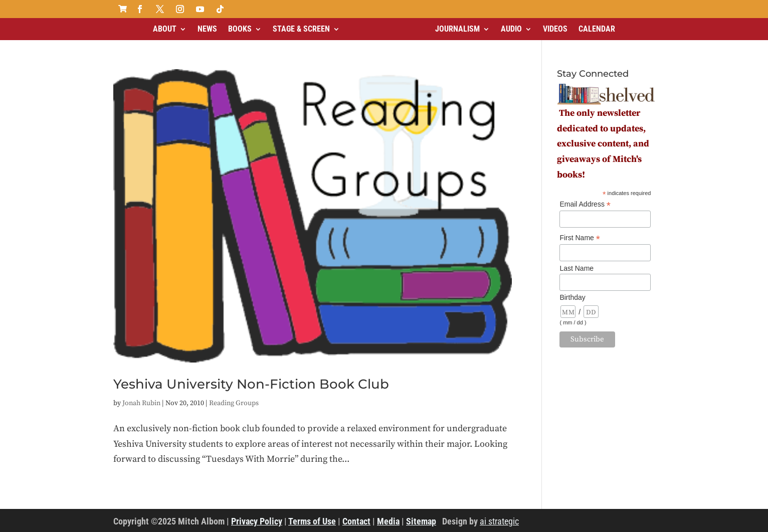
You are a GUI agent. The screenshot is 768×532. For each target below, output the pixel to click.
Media (388, 521)
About (165, 29)
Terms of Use (312, 521)
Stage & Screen (301, 29)
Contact (356, 521)
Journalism (457, 29)
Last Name (577, 268)
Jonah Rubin (141, 403)
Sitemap (421, 521)
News (207, 29)
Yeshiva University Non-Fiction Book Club (251, 384)
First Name (580, 238)
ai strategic (499, 521)
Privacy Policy (257, 521)
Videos (555, 29)
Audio (511, 29)
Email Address (585, 204)
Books (240, 29)
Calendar (597, 29)
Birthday (572, 297)
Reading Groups (234, 403)
